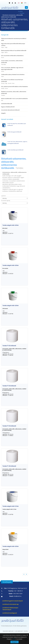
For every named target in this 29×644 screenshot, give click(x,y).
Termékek (22, 13)
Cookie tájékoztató (19, 631)
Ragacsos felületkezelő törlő (8, 107)
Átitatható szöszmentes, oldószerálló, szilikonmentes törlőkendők (14, 94)
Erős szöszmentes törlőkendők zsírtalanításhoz (14, 57)
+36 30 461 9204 (18, 594)
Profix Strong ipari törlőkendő (14, 132)
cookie (14, 639)
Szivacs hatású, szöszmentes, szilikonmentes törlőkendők (14, 63)
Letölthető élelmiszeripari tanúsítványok (10, 609)
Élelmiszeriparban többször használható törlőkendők (14, 52)
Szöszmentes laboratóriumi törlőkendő (10, 110)
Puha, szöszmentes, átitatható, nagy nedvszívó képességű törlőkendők (14, 70)
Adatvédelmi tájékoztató (8, 631)
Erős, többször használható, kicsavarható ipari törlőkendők (14, 82)
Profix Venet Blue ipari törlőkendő (15, 150)
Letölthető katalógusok (10, 613)
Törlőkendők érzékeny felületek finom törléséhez (14, 76)
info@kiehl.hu (17, 596)
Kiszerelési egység (6, 200)
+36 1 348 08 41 (18, 591)
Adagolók (3, 113)
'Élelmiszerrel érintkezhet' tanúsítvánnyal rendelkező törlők (14, 39)
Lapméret (3, 196)
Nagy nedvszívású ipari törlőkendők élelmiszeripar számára (14, 46)
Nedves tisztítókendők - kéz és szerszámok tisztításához (14, 100)
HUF (26, 3)
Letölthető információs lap (11, 604)
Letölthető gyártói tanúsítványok (13, 601)
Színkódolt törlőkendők (7, 104)
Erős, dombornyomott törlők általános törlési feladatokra (14, 88)
